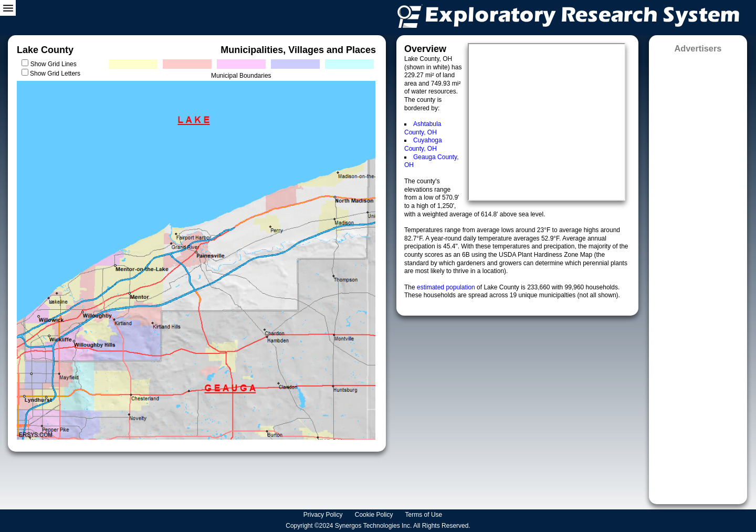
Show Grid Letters (55, 74)
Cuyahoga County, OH (423, 144)
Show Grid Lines (55, 64)
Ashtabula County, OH (423, 128)
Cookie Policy (375, 515)
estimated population (447, 287)
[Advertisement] (698, 275)
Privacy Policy (324, 515)
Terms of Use (425, 515)
